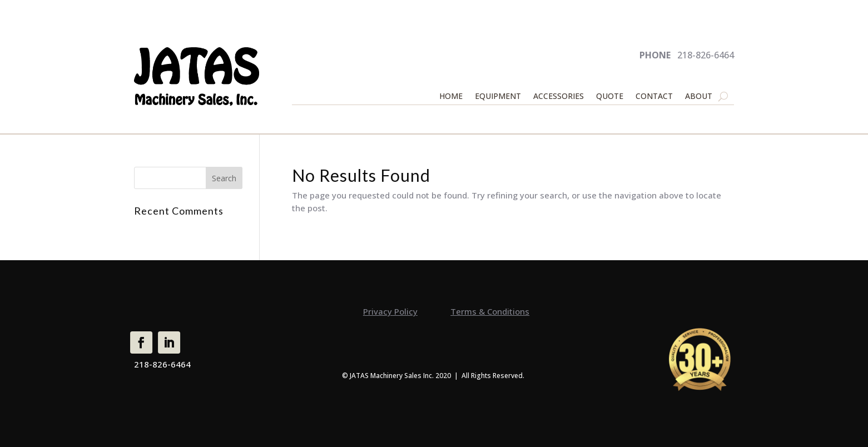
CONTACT (654, 97)
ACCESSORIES (559, 97)
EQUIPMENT (498, 97)
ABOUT (699, 97)
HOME (451, 97)
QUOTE (610, 97)
